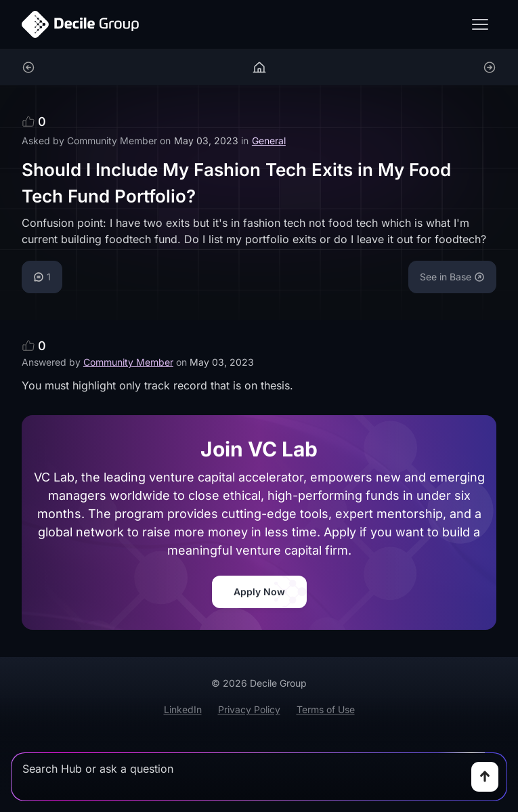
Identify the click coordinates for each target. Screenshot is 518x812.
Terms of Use (326, 709)
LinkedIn (183, 709)
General (269, 141)
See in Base (452, 277)
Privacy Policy (249, 709)
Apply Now (259, 592)
